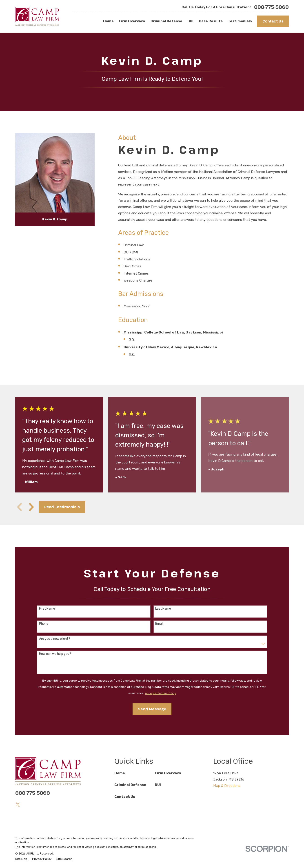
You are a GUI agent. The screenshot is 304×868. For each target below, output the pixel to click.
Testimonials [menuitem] (240, 21)
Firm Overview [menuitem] (132, 21)
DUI (158, 785)
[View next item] (31, 507)
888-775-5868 (271, 7)
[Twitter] (18, 805)
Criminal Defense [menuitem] (166, 21)
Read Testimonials (62, 507)
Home (120, 773)
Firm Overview (168, 773)
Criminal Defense (130, 785)
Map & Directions (227, 786)
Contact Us (273, 21)
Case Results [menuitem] (211, 21)
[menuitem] (21, 859)
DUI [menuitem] (190, 21)
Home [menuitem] (108, 21)
